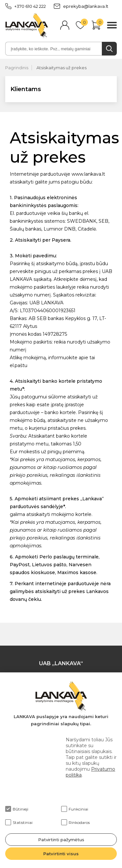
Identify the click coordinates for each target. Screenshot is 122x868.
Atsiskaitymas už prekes (61, 68)
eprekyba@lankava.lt (81, 6)
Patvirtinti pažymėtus (61, 840)
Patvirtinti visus (61, 854)
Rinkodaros (75, 822)
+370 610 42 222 (26, 6)
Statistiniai (19, 822)
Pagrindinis (17, 68)
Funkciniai (75, 809)
